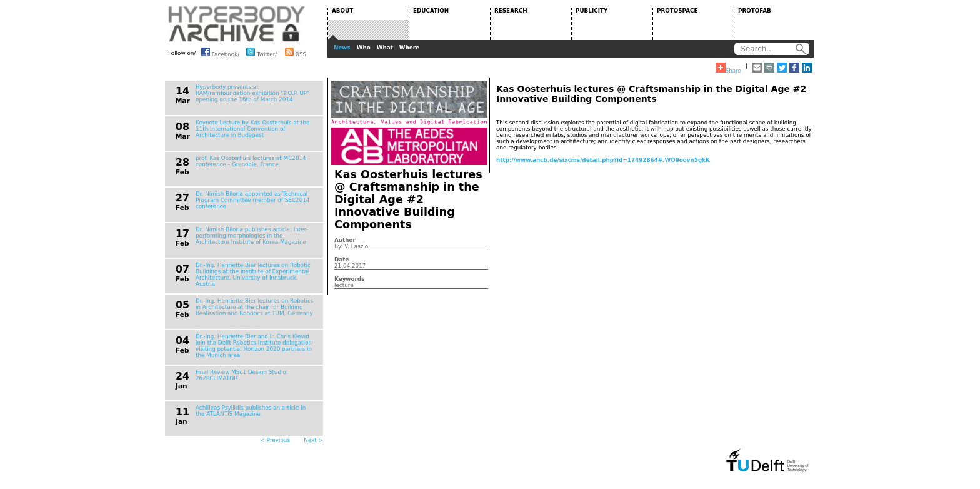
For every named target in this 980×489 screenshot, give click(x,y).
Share (728, 68)
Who (364, 48)
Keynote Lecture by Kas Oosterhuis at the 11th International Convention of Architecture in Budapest (252, 129)
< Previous (275, 440)
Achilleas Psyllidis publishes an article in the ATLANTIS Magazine (251, 411)
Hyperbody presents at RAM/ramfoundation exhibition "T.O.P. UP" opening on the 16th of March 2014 (252, 93)
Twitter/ (262, 52)
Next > (313, 440)
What (385, 48)
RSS (296, 52)
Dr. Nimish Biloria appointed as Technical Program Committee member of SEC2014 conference (252, 200)
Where (409, 48)
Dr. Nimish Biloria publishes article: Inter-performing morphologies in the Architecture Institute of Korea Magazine (252, 236)
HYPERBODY (237, 24)
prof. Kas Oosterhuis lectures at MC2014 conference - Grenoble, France (251, 161)
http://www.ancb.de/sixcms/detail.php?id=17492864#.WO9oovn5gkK (603, 160)
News (342, 48)
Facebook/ (220, 52)
